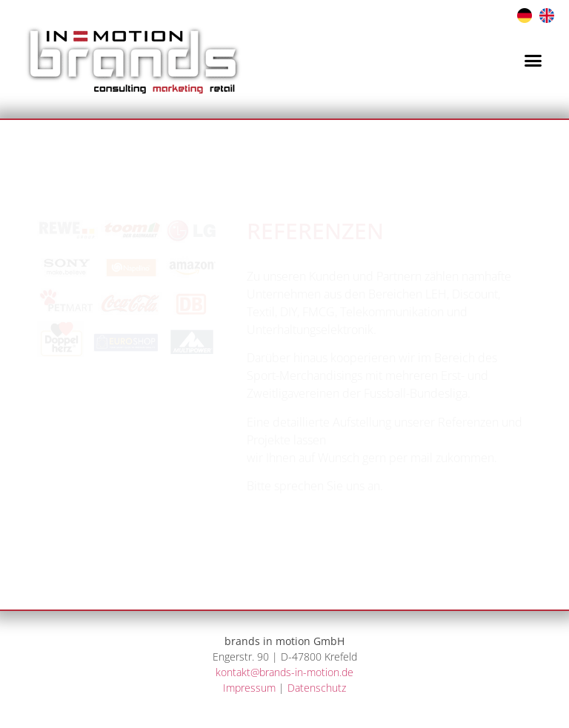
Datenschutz (317, 688)
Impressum (249, 688)
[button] (533, 60)
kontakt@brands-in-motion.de (284, 672)
